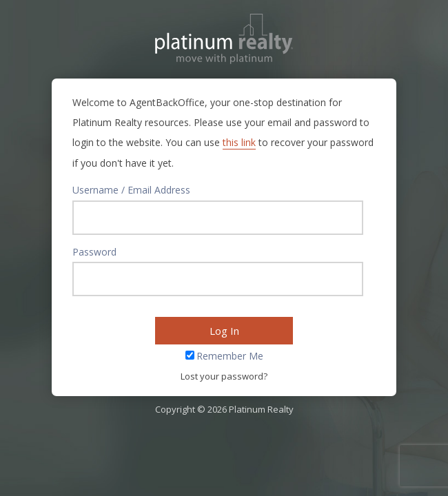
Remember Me (230, 356)
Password (94, 252)
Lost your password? (224, 376)
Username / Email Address (131, 190)
